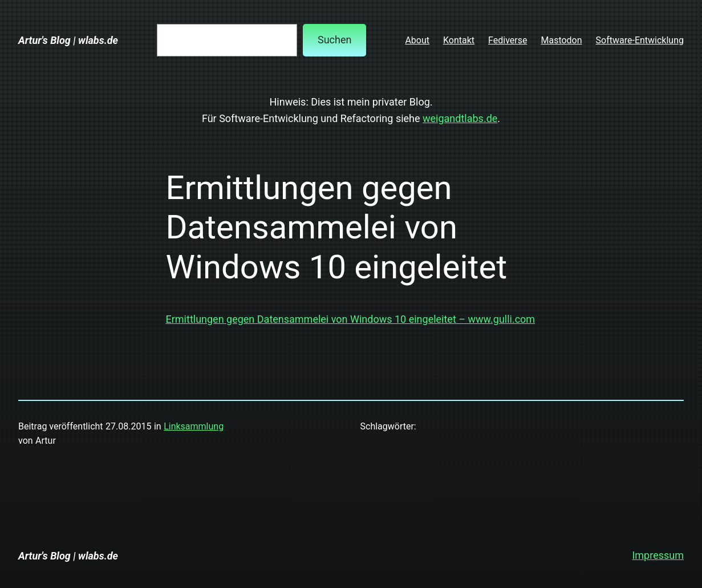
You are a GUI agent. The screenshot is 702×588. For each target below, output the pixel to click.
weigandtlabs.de (460, 118)
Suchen (334, 40)
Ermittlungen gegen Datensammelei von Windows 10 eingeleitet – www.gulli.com (351, 319)
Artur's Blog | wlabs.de (68, 40)
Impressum (658, 555)
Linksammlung (194, 426)
